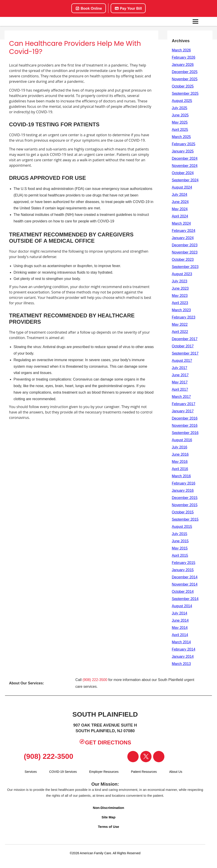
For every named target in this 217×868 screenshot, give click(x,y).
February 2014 (184, 649)
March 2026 (181, 50)
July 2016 (180, 447)
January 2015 (183, 570)
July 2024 (180, 195)
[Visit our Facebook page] (133, 757)
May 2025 (180, 122)
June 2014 (180, 620)
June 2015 (180, 541)
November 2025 (185, 79)
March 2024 (181, 223)
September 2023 (185, 267)
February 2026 (184, 57)
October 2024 (183, 173)
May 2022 (180, 324)
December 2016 (185, 418)
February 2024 (184, 231)
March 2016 (181, 476)
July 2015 (180, 534)
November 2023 (185, 252)
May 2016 (180, 462)
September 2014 (185, 599)
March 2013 (181, 664)
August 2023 (182, 274)
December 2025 (185, 72)
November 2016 (185, 426)
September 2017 (185, 353)
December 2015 (185, 498)
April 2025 (180, 130)
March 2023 (181, 310)
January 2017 (183, 411)
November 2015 (185, 505)
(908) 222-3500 (95, 680)
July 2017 (180, 368)
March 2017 (181, 397)
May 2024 (180, 209)
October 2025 (183, 86)
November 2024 (185, 166)
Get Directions (105, 742)
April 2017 (180, 389)
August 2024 (182, 187)
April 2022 (180, 332)
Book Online (89, 8)
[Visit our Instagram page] (159, 757)
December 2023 (185, 245)
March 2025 (181, 137)
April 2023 (180, 303)
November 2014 (185, 584)
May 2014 (180, 628)
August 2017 (182, 361)
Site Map (109, 817)
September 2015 (185, 519)
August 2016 (182, 440)
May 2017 (180, 382)
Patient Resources (144, 772)
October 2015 (183, 512)
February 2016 (184, 483)
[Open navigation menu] (196, 21)
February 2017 (184, 404)
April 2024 (180, 216)
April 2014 (180, 635)
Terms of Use (109, 827)
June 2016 (180, 454)
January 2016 (183, 491)
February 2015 (184, 563)
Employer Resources (104, 772)
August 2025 (182, 101)
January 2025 (183, 151)
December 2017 (185, 339)
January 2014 (183, 657)
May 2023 (180, 296)
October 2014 (183, 592)
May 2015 (180, 548)
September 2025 (185, 93)
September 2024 (185, 180)
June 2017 (180, 375)
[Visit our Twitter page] (146, 757)
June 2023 (180, 288)
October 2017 (183, 346)
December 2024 (185, 158)
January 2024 (183, 238)
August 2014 (182, 606)
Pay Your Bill (128, 8)
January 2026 (183, 65)
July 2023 (180, 281)
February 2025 (184, 144)
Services (31, 772)
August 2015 (182, 527)
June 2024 (180, 202)
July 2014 (180, 613)
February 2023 (184, 317)
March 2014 (181, 642)
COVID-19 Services (63, 772)
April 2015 (180, 555)
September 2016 (185, 433)
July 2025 (180, 108)
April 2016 (180, 469)
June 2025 (180, 115)
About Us (176, 772)
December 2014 (185, 577)
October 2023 (183, 260)
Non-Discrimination (108, 808)
